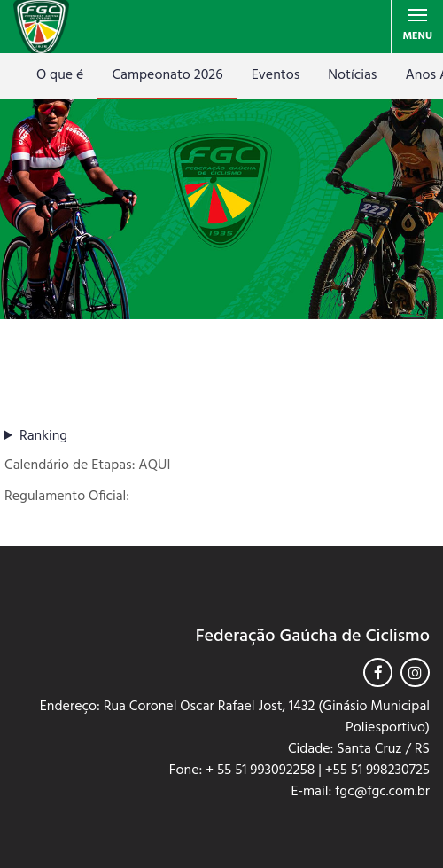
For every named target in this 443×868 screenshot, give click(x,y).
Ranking (43, 436)
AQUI (154, 465)
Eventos (276, 75)
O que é (60, 75)
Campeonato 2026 (167, 75)
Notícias (352, 75)
